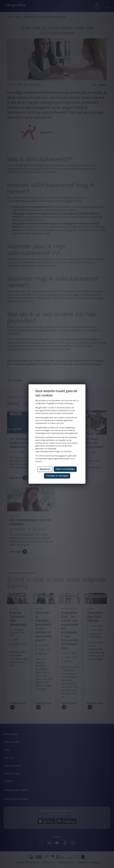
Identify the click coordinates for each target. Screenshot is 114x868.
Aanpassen (45, 469)
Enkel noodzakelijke (65, 469)
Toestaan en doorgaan (57, 476)
